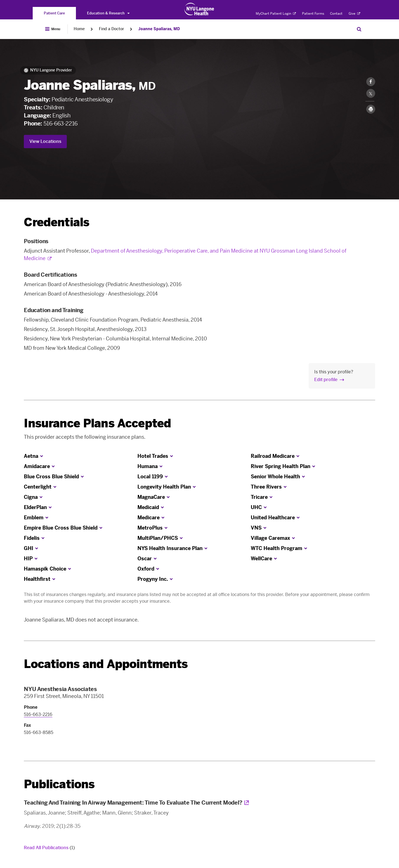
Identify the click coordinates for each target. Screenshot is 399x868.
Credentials (57, 222)
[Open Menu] (53, 29)
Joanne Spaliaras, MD (159, 29)
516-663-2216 (61, 124)
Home (79, 29)
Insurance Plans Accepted (97, 423)
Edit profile (326, 380)
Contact (336, 14)
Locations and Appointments (106, 664)
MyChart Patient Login (276, 14)
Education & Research (108, 13)
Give (354, 14)
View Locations (45, 141)
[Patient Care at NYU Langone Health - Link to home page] (199, 9)
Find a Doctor (112, 29)
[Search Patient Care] (359, 29)
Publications (59, 784)
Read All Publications (49, 848)
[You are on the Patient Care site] (54, 13)
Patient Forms (313, 14)
